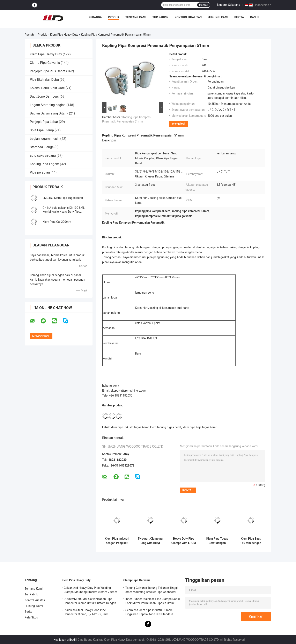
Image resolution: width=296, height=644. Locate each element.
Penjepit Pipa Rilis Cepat (48, 71)
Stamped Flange (42, 147)
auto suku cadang (43, 156)
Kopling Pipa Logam (45, 164)
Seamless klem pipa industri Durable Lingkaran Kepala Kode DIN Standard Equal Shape (149, 613)
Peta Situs (31, 617)
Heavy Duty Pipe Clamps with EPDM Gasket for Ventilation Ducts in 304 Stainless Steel (184, 541)
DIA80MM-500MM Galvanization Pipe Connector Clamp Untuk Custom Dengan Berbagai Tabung (90, 602)
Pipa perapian (40, 172)
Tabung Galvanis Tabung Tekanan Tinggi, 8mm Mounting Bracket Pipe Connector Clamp (152, 590)
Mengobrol (179, 124)
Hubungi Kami (218, 17)
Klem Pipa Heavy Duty (64, 35)
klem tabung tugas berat (166, 427)
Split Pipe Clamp (42, 130)
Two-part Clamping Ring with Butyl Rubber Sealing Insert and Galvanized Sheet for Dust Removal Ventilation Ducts (150, 541)
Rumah (29, 35)
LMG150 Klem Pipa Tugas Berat (63, 198)
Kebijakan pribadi (65, 640)
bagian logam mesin (45, 139)
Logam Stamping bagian (48, 105)
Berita (239, 17)
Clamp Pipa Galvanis (45, 63)
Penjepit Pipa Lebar (44, 122)
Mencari (204, 5)
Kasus (255, 17)
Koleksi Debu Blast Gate (47, 88)
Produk (114, 17)
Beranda (95, 17)
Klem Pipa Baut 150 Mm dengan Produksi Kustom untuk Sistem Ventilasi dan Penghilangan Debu (251, 541)
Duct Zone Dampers (44, 96)
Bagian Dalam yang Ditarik (49, 113)
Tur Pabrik (160, 17)
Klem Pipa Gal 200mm (57, 222)
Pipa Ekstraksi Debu (44, 80)
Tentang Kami (136, 17)
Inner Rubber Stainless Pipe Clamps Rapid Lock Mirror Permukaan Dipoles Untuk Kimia (153, 602)
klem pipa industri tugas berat (130, 427)
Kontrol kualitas (188, 17)
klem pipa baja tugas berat (200, 427)
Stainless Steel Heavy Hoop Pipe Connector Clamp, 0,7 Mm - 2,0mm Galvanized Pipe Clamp (86, 613)
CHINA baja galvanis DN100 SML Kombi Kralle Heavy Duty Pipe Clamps (64, 212)
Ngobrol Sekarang (229, 5)
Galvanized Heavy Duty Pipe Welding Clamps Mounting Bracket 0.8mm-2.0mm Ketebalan (90, 590)
